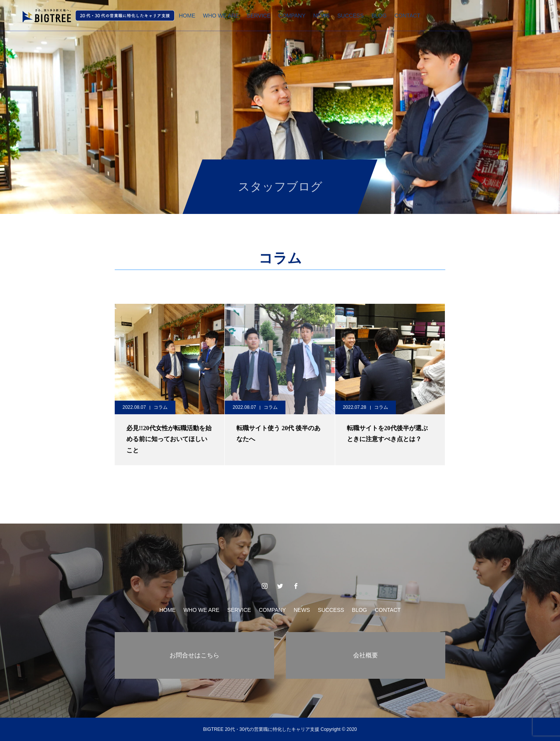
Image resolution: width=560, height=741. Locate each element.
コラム (161, 407)
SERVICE (259, 16)
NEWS (322, 16)
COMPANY (292, 16)
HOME (187, 16)
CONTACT (407, 16)
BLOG (379, 16)
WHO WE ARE (221, 16)
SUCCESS (351, 16)
